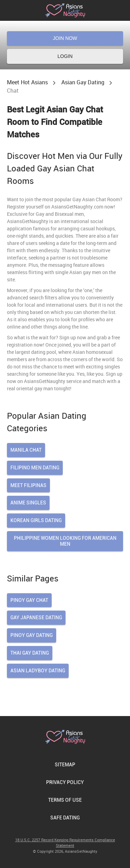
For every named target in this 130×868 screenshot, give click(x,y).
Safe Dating (65, 818)
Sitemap (65, 765)
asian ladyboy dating (38, 671)
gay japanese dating (36, 618)
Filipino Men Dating (35, 468)
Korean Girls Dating (36, 520)
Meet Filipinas (28, 485)
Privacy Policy (65, 782)
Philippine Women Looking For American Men (65, 541)
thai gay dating (30, 653)
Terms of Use (65, 800)
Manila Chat (26, 450)
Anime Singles (28, 503)
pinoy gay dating (32, 635)
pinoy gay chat (29, 600)
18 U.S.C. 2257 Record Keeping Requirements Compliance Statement (65, 843)
